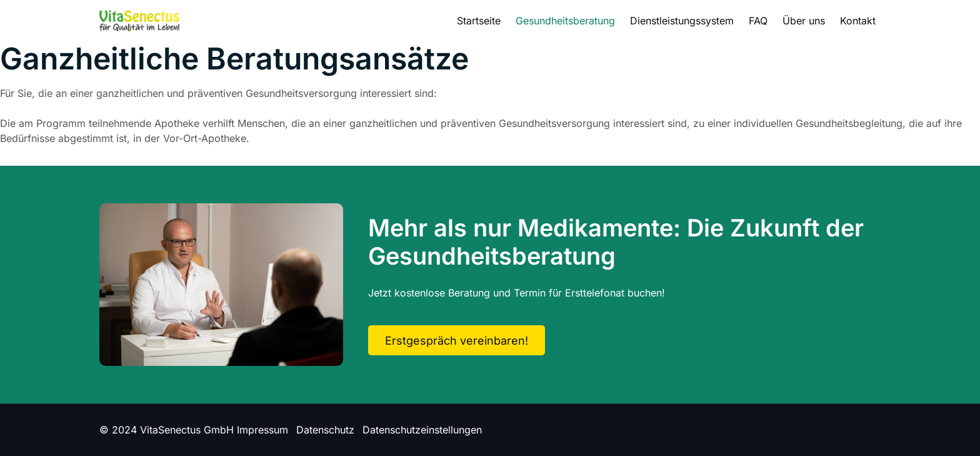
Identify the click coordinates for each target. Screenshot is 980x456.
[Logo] (139, 20)
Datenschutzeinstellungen (422, 430)
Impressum (262, 430)
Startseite (479, 21)
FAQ (758, 21)
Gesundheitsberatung (565, 21)
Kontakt (858, 21)
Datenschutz (325, 430)
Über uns (804, 21)
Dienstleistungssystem (682, 21)
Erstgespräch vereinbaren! (457, 341)
